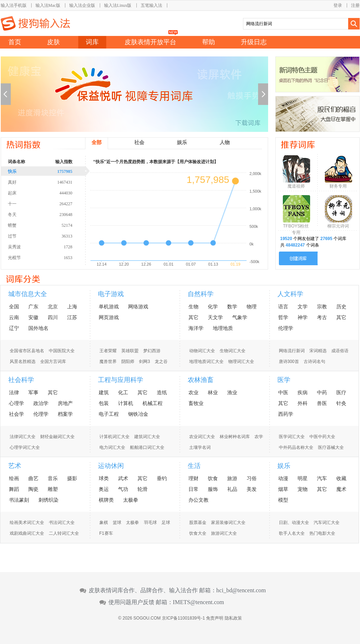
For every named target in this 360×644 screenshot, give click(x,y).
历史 (341, 307)
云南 (14, 317)
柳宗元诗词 (338, 226)
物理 (252, 307)
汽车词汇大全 (327, 523)
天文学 (215, 317)
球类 (104, 478)
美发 (252, 489)
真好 (49, 182)
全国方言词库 (53, 362)
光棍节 (49, 257)
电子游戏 (111, 294)
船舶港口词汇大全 (147, 447)
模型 (283, 500)
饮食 (213, 478)
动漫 (283, 478)
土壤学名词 (200, 447)
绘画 (14, 478)
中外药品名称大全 (296, 447)
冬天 (49, 214)
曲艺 (33, 478)
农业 (193, 392)
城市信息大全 (28, 294)
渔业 (232, 392)
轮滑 (142, 489)
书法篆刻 (19, 500)
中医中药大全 (322, 437)
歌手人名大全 (292, 533)
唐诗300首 (289, 362)
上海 (72, 307)
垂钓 (162, 478)
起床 (49, 193)
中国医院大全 (62, 351)
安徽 (33, 317)
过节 (49, 236)
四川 (53, 317)
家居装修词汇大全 (228, 523)
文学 (303, 307)
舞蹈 (14, 489)
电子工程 (109, 414)
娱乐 (284, 466)
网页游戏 (109, 317)
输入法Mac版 (48, 5)
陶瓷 (33, 489)
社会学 (17, 414)
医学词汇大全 (292, 437)
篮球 (117, 523)
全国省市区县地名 (27, 351)
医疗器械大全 (331, 447)
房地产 (65, 403)
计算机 (126, 403)
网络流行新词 (292, 351)
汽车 (322, 478)
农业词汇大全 (202, 437)
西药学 (286, 414)
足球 (166, 523)
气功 (123, 489)
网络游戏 (138, 307)
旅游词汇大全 (224, 533)
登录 (338, 5)
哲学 (283, 317)
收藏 (341, 478)
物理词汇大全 (241, 362)
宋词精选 (318, 351)
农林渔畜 (201, 380)
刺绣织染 (48, 500)
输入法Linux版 (118, 5)
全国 (14, 307)
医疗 (341, 392)
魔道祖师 (296, 186)
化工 (123, 392)
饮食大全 (198, 533)
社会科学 (21, 380)
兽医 (322, 403)
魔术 (341, 489)
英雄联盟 (130, 351)
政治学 (41, 403)
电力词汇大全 (112, 447)
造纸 (162, 392)
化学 (213, 307)
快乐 (49, 171)
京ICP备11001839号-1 (183, 618)
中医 (283, 392)
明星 (303, 478)
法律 (14, 392)
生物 (193, 307)
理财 (193, 478)
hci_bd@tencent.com (241, 590)
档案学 (65, 414)
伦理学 (286, 328)
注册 (355, 5)
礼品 (232, 489)
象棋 (104, 523)
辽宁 (14, 328)
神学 (303, 317)
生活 (194, 466)
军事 (33, 392)
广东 (33, 307)
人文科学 (290, 294)
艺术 (15, 466)
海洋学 (196, 328)
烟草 (283, 489)
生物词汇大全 (233, 351)
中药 (322, 392)
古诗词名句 (314, 362)
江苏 (72, 317)
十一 (49, 203)
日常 (193, 489)
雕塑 (53, 489)
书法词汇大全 (62, 523)
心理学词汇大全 (25, 447)
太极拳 (131, 500)
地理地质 (223, 328)
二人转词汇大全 (64, 533)
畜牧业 (196, 403)
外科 (303, 403)
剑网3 (144, 362)
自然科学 (201, 294)
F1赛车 (106, 533)
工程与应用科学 (121, 380)
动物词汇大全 (202, 351)
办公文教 (198, 500)
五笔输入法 (151, 5)
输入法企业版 (82, 5)
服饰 (213, 489)
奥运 (104, 489)
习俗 (252, 478)
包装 (104, 403)
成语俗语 (340, 351)
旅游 (232, 478)
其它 (193, 317)
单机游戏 (109, 307)
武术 (123, 478)
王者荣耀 (108, 351)
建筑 (104, 392)
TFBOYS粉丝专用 (296, 228)
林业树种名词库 (235, 437)
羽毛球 (150, 523)
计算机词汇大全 (114, 437)
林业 (213, 392)
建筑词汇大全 (147, 437)
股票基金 (198, 523)
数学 (232, 307)
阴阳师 (128, 362)
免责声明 (215, 618)
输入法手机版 (14, 5)
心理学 (17, 403)
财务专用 (338, 186)
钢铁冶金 (138, 414)
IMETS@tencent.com (199, 602)
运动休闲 (111, 466)
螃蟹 (49, 225)
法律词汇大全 (23, 437)
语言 (283, 307)
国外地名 (38, 328)
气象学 (240, 317)
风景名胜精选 (23, 362)
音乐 (53, 478)
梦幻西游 (152, 351)
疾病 (303, 392)
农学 (259, 437)
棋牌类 (106, 500)
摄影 (72, 478)
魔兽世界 (108, 362)
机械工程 (153, 403)
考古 (322, 317)
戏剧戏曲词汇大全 (27, 533)
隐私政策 (233, 618)
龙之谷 (161, 362)
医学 (284, 380)
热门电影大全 (322, 533)
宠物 (303, 489)
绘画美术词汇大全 (27, 523)
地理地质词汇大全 (206, 362)
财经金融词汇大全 (57, 437)
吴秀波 (49, 247)
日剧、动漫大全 (294, 523)
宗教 (322, 307)
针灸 (341, 403)
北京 (53, 307)
